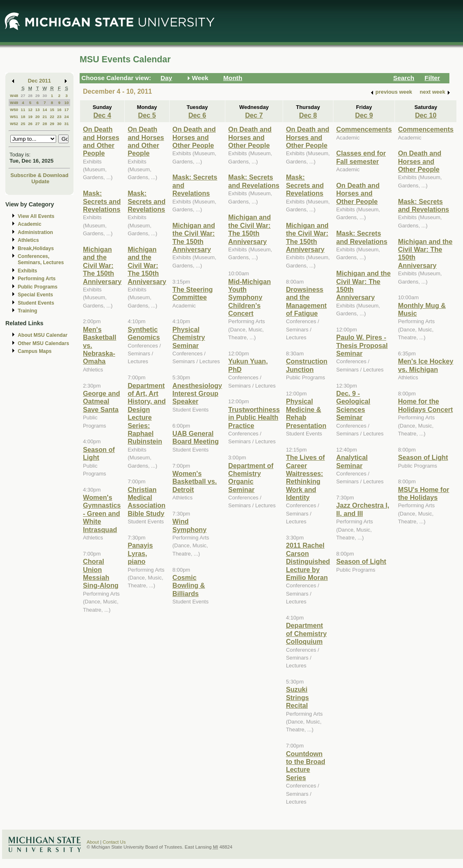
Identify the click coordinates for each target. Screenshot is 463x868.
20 (37, 117)
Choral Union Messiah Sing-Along (101, 573)
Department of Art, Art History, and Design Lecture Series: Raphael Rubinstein (146, 414)
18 (23, 117)
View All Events (36, 216)
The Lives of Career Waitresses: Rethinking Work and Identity (305, 477)
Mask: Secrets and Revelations (102, 201)
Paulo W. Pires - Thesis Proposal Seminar (362, 345)
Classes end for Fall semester (361, 157)
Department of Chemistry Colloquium (306, 633)
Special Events (35, 295)
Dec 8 (308, 115)
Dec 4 (102, 115)
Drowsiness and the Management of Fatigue (306, 301)
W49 (14, 103)
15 (52, 110)
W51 (14, 117)
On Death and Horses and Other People (101, 141)
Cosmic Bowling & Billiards (189, 585)
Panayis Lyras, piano (140, 553)
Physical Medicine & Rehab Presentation (306, 413)
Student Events (36, 303)
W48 (14, 96)
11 (23, 110)
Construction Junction (307, 365)
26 (30, 124)
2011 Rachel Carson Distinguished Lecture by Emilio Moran (308, 561)
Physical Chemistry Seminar (189, 337)
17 (67, 110)
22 (52, 117)
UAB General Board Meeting (196, 437)
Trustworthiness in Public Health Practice (254, 417)
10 (67, 103)
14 (45, 110)
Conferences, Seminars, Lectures (41, 259)
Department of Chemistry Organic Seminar (251, 478)
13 (37, 110)
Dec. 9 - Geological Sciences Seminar (353, 405)
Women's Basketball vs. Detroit (195, 481)
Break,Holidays (36, 248)
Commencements (364, 129)
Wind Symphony (190, 525)
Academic (30, 224)
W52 (14, 124)
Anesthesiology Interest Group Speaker (197, 394)
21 (45, 117)
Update (40, 181)
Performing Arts (37, 279)
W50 (14, 110)
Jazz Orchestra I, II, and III (363, 509)
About (93, 842)
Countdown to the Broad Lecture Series (306, 766)
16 (59, 110)
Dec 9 (364, 115)
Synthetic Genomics (144, 333)
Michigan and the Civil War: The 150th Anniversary (102, 265)
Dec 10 (426, 115)
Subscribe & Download (39, 175)
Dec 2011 (40, 81)
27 (23, 96)
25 (23, 124)
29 (37, 96)
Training (27, 311)
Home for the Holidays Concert (425, 405)
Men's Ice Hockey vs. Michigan (425, 365)
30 (45, 96)
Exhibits (27, 271)
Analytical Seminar (352, 461)
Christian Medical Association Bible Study (146, 501)
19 (30, 117)
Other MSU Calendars (44, 343)
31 (67, 124)
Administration (35, 232)
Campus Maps (35, 351)
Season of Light (99, 453)
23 (59, 117)
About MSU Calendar (43, 335)
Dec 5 (147, 115)
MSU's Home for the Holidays (423, 493)
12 (30, 110)
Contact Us (114, 842)
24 (67, 117)
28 (30, 96)
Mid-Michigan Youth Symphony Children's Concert (249, 298)
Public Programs (38, 287)
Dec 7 (254, 115)
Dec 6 (197, 115)
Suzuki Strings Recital (298, 697)
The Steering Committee (193, 293)
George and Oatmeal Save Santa (102, 401)
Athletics (28, 240)
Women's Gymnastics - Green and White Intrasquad (102, 513)
